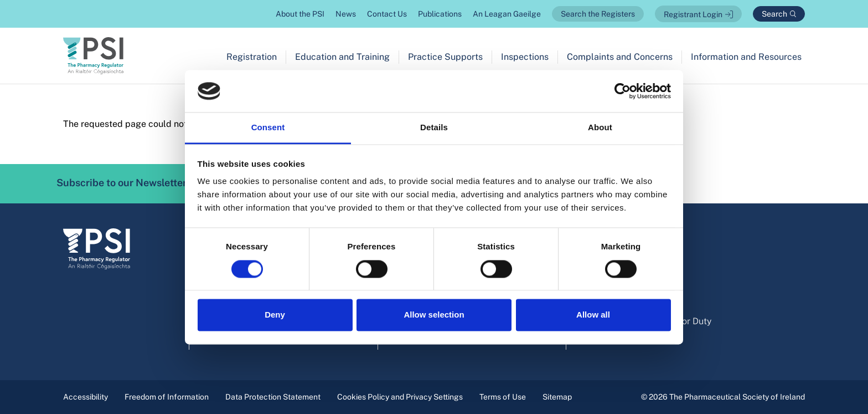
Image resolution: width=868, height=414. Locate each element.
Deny (275, 315)
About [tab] (600, 128)
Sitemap (557, 397)
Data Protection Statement (273, 397)
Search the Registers (598, 14)
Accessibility (86, 397)
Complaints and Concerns (620, 57)
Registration (252, 57)
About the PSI (300, 14)
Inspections (525, 57)
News (346, 14)
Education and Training (342, 57)
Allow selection (434, 315)
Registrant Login (693, 14)
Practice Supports (445, 57)
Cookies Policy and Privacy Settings (400, 397)
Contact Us (387, 14)
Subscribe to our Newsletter (137, 183)
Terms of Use (503, 397)
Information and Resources (746, 57)
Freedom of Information (167, 397)
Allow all (593, 315)
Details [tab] (434, 128)
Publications (440, 14)
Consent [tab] (268, 128)
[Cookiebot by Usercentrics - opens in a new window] (622, 91)
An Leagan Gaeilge (507, 14)
